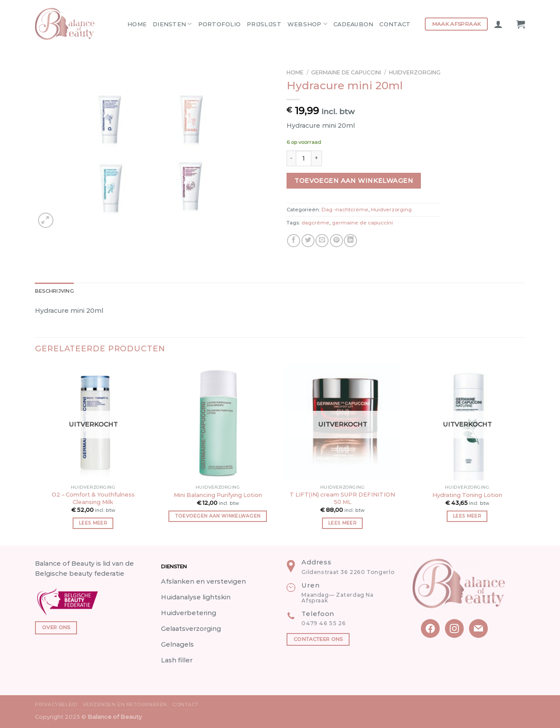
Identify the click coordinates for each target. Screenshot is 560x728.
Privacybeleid (56, 704)
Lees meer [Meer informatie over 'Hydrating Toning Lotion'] (467, 516)
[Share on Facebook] (294, 241)
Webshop (307, 24)
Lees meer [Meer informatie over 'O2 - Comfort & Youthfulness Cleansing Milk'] (93, 523)
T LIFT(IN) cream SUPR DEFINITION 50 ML (342, 498)
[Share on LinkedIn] (350, 241)
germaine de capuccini (362, 223)
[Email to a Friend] (322, 241)
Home (137, 24)
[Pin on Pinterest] (336, 241)
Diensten (172, 24)
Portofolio (220, 24)
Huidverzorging (415, 72)
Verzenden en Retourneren (125, 704)
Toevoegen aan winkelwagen (354, 181)
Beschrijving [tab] (54, 291)
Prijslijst (264, 24)
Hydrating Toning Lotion (467, 495)
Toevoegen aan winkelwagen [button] (218, 516)
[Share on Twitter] (308, 241)
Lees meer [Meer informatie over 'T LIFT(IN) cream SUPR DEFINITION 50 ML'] (342, 523)
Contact (395, 24)
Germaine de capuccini (346, 72)
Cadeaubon (353, 24)
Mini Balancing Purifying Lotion (218, 495)
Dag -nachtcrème (345, 210)
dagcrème (315, 223)
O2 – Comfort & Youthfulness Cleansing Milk (93, 498)
